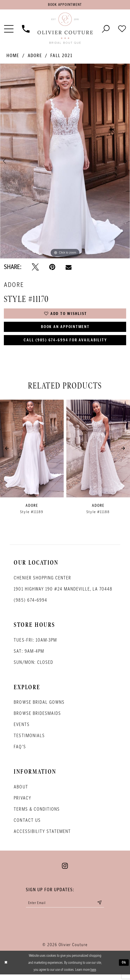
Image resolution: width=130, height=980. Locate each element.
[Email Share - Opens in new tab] (68, 268)
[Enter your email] (65, 908)
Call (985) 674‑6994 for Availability (65, 344)
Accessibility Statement (42, 836)
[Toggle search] (106, 29)
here (93, 975)
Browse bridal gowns (39, 707)
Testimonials (29, 740)
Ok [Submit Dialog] (124, 968)
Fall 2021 (61, 56)
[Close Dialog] (6, 968)
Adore (35, 56)
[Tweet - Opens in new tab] (35, 268)
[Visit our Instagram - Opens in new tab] (65, 870)
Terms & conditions (37, 814)
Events (22, 729)
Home (13, 56)
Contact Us (27, 825)
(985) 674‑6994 (31, 605)
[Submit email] (103, 908)
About (21, 791)
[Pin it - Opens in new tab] (52, 268)
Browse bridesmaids (37, 718)
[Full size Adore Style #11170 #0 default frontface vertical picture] (65, 162)
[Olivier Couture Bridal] (65, 29)
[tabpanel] (65, 162)
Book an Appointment (65, 329)
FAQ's (20, 751)
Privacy (22, 802)
